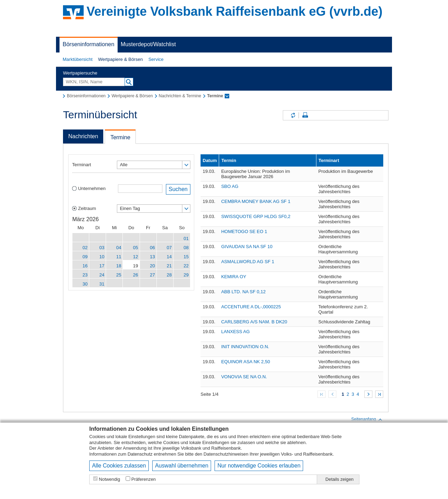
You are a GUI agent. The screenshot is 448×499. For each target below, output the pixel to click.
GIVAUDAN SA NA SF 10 (247, 247)
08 (186, 248)
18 (119, 266)
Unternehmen (92, 188)
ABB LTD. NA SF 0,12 (243, 292)
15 (186, 257)
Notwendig (110, 479)
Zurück (332, 394)
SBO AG (230, 186)
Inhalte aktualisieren (293, 115)
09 (85, 257)
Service (156, 59)
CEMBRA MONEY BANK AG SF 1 (256, 201)
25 (119, 275)
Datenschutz (140, 454)
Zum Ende (379, 394)
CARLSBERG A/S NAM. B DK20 (254, 322)
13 (152, 257)
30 (85, 284)
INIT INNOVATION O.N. (245, 347)
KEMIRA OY (234, 277)
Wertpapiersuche (80, 73)
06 (152, 248)
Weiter (368, 394)
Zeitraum (87, 208)
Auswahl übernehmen (182, 466)
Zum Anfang (321, 394)
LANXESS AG (236, 332)
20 (152, 266)
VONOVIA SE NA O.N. (244, 377)
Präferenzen (143, 479)
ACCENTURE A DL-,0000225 (251, 307)
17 (102, 266)
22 (186, 266)
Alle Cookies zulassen (119, 466)
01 (186, 238)
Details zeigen (339, 479)
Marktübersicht (78, 59)
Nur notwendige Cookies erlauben (259, 466)
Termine (120, 137)
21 (169, 266)
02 (85, 248)
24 (102, 275)
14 (169, 257)
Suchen (178, 189)
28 (169, 275)
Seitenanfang (367, 420)
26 (135, 275)
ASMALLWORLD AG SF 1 (248, 262)
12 (135, 257)
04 (119, 248)
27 (152, 275)
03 (102, 248)
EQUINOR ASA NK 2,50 (246, 362)
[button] (78, 59)
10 (102, 257)
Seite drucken (305, 115)
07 (169, 248)
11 (119, 257)
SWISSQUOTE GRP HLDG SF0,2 (256, 216)
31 (102, 284)
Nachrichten (83, 136)
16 (85, 266)
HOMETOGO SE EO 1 (244, 231)
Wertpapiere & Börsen (120, 59)
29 (186, 275)
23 (85, 275)
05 (135, 248)
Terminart (82, 165)
